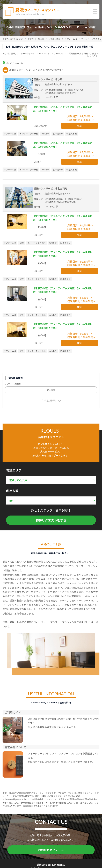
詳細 (79, 126)
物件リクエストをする (51, 520)
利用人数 (12, 491)
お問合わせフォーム (51, 850)
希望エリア (14, 470)
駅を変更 (51, 390)
